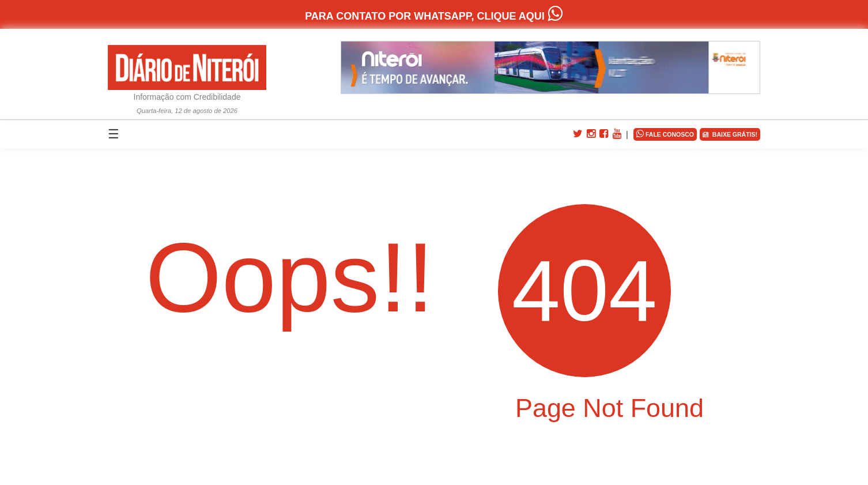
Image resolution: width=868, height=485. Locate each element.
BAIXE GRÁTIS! (730, 135)
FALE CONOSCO (665, 134)
